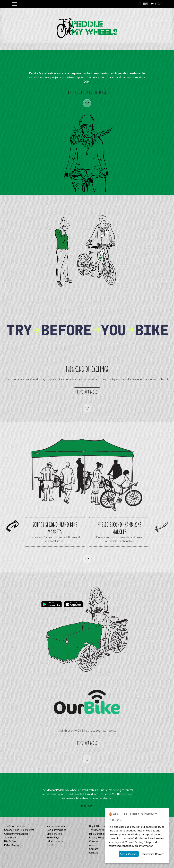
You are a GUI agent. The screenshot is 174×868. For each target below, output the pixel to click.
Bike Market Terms (99, 834)
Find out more (87, 392)
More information (143, 846)
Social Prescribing (57, 830)
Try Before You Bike (15, 826)
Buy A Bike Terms (99, 826)
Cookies (94, 841)
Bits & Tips (10, 841)
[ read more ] (87, 806)
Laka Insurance (55, 841)
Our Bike (51, 845)
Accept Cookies (129, 854)
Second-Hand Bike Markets (19, 830)
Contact (94, 849)
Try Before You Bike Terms (104, 830)
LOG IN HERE (143, 4)
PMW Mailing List (14, 845)
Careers (93, 853)
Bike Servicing (54, 834)
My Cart (159, 4)
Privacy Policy (97, 837)
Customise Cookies (153, 854)
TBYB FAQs (53, 837)
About (93, 845)
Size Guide (10, 837)
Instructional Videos (58, 826)
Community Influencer (16, 834)
